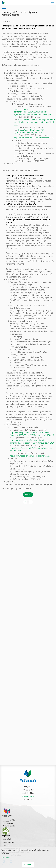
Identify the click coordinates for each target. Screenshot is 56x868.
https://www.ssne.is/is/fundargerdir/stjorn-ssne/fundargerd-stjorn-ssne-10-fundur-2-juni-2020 (35, 122)
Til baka (28, 495)
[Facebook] (25, 502)
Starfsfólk (7, 839)
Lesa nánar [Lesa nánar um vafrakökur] (6, 857)
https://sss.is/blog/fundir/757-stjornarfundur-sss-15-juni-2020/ (29, 131)
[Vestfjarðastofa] (3, 3)
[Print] (31, 502)
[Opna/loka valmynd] (53, 3)
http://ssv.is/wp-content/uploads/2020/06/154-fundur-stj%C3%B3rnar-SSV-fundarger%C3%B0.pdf (33, 112)
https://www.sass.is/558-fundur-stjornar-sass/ (34, 138)
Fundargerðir (9, 842)
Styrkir (6, 845)
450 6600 (30, 793)
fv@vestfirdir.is (28, 796)
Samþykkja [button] (28, 864)
